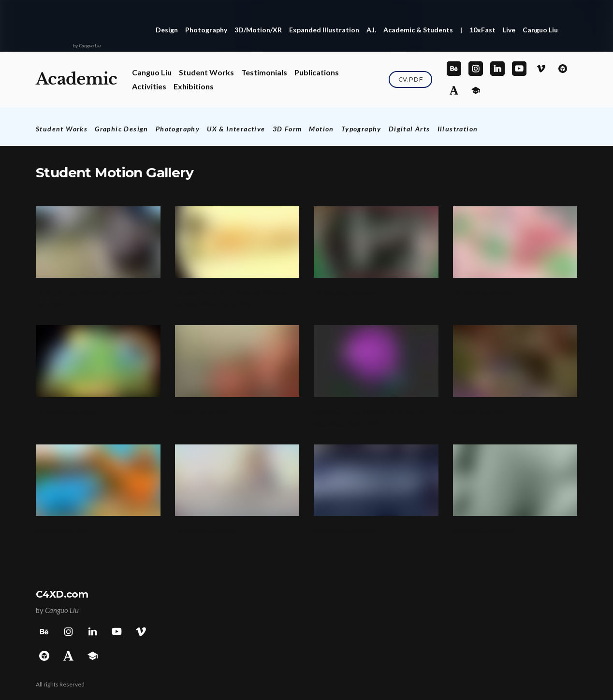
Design (167, 30)
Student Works (206, 72)
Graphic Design (122, 129)
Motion (321, 129)
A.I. (371, 30)
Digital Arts (409, 129)
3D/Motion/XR (258, 30)
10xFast (482, 30)
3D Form (287, 129)
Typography (361, 129)
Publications (317, 72)
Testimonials (264, 72)
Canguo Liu (540, 30)
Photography (206, 30)
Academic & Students (418, 30)
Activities (149, 86)
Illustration (458, 129)
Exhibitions (194, 86)
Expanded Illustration (324, 30)
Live (509, 30)
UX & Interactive (236, 129)
